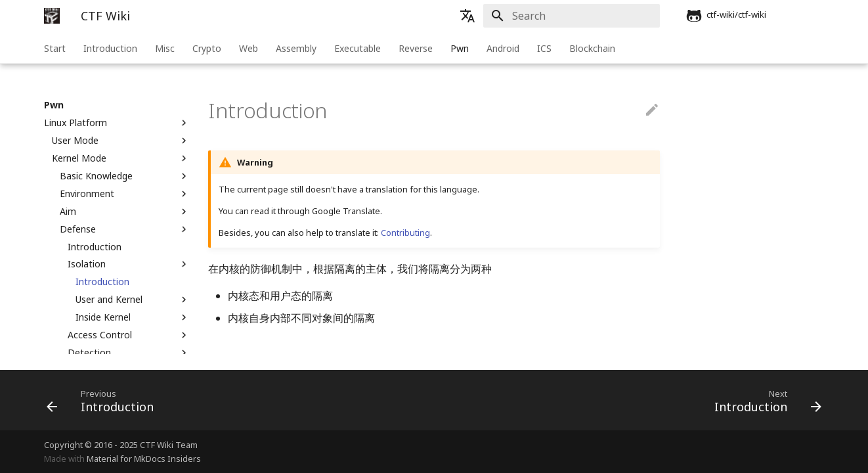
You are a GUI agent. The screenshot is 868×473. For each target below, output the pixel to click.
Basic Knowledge (125, 176)
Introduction (110, 48)
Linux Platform (117, 123)
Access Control (129, 335)
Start (55, 48)
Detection (129, 353)
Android (503, 48)
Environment (125, 194)
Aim (125, 212)
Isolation (129, 264)
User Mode (121, 141)
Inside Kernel (133, 317)
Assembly (296, 48)
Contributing (405, 233)
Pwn (460, 48)
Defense (125, 229)
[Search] (583, 16)
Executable (358, 48)
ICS (544, 48)
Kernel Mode (121, 158)
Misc (165, 48)
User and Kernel (133, 300)
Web (249, 48)
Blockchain (592, 48)
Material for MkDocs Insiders (144, 459)
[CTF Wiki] (52, 16)
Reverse (416, 48)
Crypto (207, 48)
